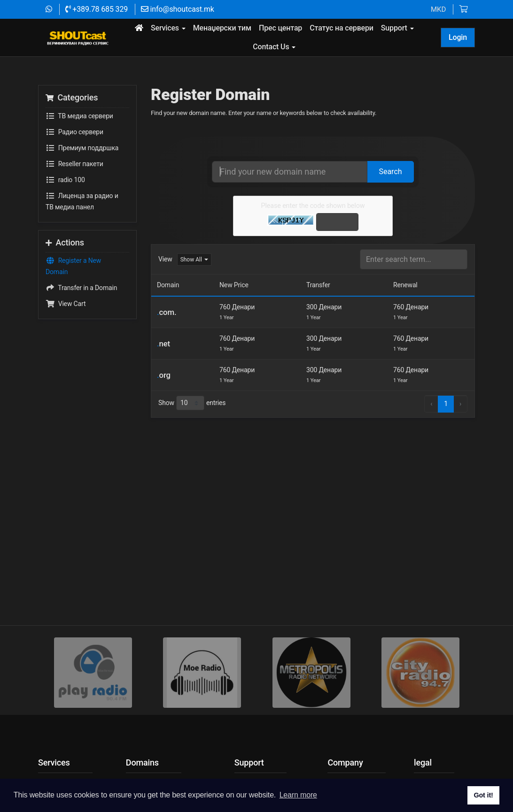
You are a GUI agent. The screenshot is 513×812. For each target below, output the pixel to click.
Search (390, 198)
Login (458, 37)
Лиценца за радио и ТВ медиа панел (82, 227)
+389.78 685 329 (97, 9)
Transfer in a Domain (81, 314)
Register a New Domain (73, 292)
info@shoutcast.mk (178, 9)
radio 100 (65, 206)
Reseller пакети (74, 190)
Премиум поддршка (82, 174)
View (165, 286)
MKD (438, 9)
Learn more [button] (298, 795)
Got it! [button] (483, 795)
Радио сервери (74, 158)
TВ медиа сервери (79, 142)
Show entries (192, 430)
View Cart (66, 330)
